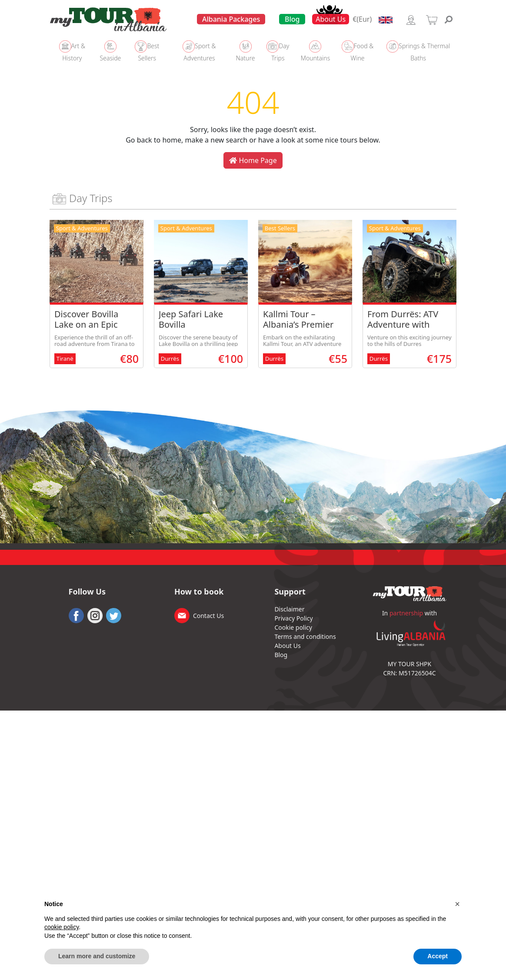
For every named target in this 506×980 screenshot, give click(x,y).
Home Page (253, 160)
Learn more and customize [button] (97, 956)
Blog (292, 19)
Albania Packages (231, 19)
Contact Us (208, 616)
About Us (331, 19)
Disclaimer (289, 609)
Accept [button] (438, 956)
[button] (457, 904)
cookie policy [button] (62, 927)
